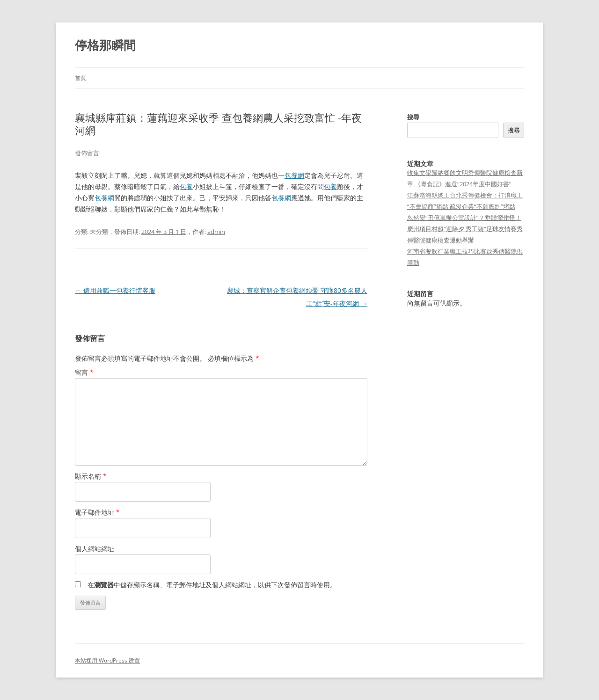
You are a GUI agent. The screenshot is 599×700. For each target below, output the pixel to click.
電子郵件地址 (97, 512)
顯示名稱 (91, 476)
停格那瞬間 (105, 45)
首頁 (80, 78)
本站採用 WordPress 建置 (107, 660)
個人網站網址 (95, 549)
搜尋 (413, 117)
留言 (84, 372)
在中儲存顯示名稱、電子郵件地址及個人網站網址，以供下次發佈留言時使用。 (212, 585)
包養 (186, 186)
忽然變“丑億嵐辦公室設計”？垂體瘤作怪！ (464, 218)
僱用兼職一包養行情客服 (115, 290)
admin (216, 232)
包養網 (294, 175)
